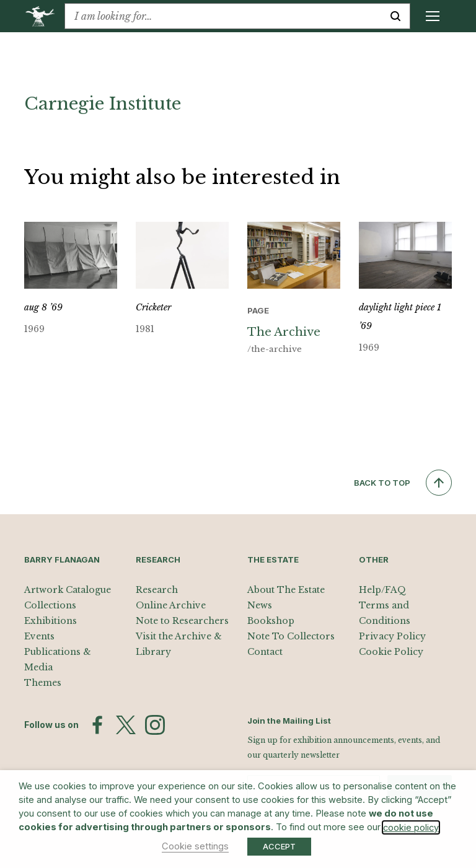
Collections (50, 605)
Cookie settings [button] (195, 846)
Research (157, 590)
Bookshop (271, 621)
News (260, 605)
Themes (43, 683)
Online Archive (171, 605)
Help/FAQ (382, 590)
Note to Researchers (182, 621)
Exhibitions (51, 621)
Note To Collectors (291, 636)
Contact (265, 652)
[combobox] (223, 16)
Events (39, 636)
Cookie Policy (391, 652)
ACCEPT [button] (279, 846)
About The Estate (286, 590)
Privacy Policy (392, 636)
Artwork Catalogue (68, 590)
